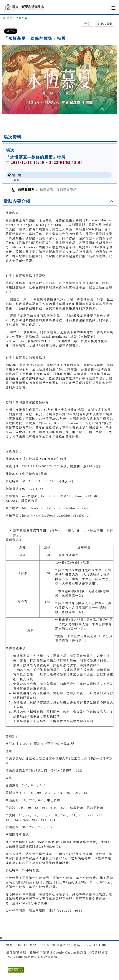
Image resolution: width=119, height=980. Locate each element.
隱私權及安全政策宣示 (41, 957)
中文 (87, 24)
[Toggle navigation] (113, 8)
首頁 (10, 18)
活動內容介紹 (17, 201)
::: (4, 18)
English (105, 24)
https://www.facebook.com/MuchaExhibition (56, 516)
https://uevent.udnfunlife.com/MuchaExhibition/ (59, 508)
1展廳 (16, 180)
